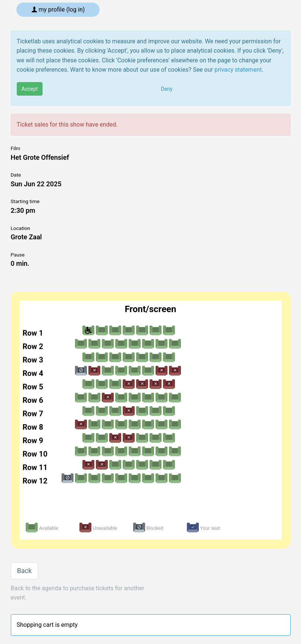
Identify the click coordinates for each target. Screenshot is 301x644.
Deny (167, 89)
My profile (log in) (58, 10)
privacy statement (238, 70)
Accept (30, 89)
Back (25, 571)
